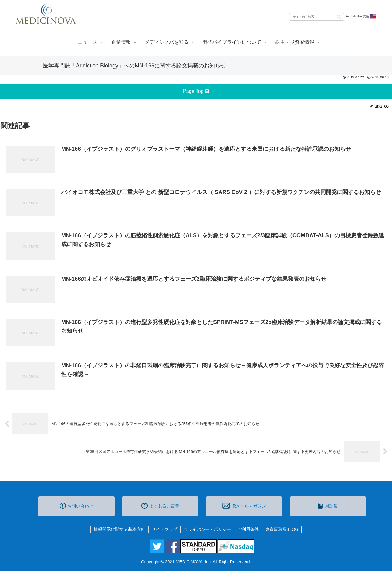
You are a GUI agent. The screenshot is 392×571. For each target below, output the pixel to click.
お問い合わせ (76, 506)
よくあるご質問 (160, 506)
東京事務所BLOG (282, 529)
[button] (339, 16)
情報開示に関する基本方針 (119, 529)
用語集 (328, 506)
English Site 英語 (361, 17)
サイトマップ (164, 529)
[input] (317, 17)
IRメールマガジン (244, 506)
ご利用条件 (248, 529)
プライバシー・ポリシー (207, 529)
